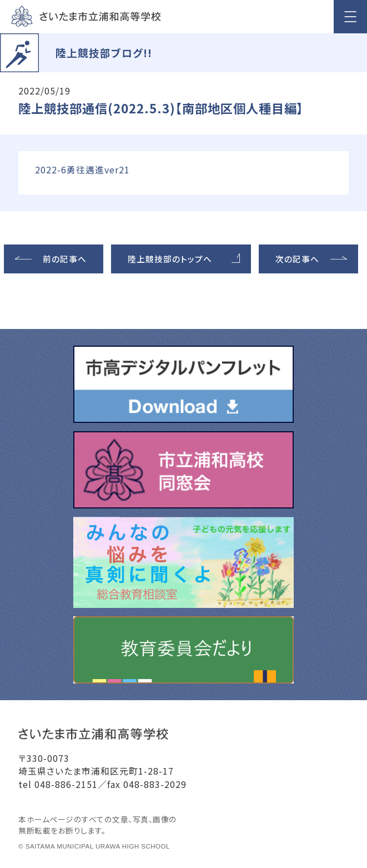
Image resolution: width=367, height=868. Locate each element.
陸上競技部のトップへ (170, 259)
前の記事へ (65, 259)
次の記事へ (297, 259)
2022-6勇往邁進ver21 (82, 170)
